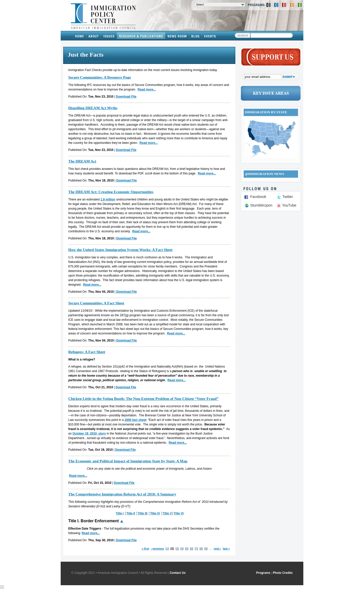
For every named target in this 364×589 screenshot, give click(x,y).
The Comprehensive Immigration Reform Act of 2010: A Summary (122, 494)
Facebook (258, 197)
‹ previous (157, 549)
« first (145, 549)
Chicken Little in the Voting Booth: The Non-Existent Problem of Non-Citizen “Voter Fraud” (143, 399)
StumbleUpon (261, 205)
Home (80, 36)
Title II (131, 513)
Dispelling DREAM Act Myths (93, 108)
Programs (263, 573)
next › (218, 549)
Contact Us (178, 573)
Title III (143, 513)
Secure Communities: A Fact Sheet (96, 303)
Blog (196, 36)
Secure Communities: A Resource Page (100, 77)
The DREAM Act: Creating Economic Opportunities (111, 192)
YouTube (289, 205)
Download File (126, 97)
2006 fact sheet (135, 420)
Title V (167, 513)
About (94, 36)
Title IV (155, 513)
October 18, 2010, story (89, 434)
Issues (109, 36)
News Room (177, 36)
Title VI (179, 513)
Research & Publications (141, 36)
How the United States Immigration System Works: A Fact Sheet (120, 250)
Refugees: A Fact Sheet (87, 352)
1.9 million (108, 199)
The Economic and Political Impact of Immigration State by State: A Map (128, 461)
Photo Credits (283, 573)
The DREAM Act (82, 161)
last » (226, 549)
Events (210, 36)
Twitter (288, 197)
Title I (120, 513)
